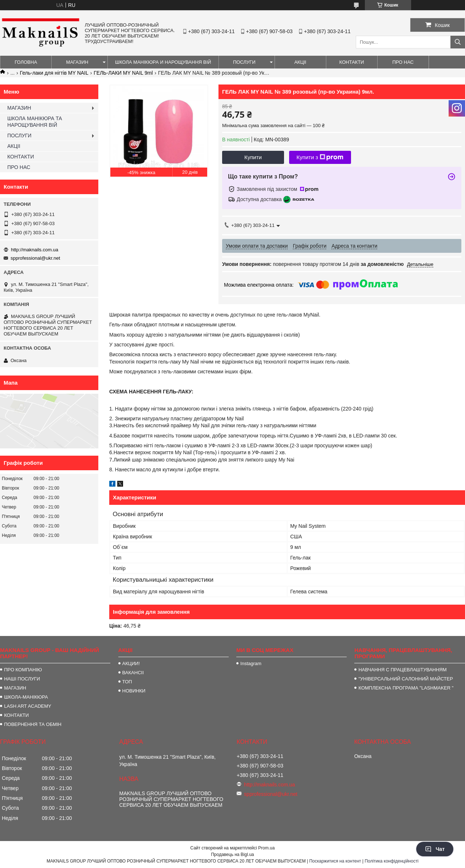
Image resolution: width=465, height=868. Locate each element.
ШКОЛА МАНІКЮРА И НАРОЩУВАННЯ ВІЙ (163, 62)
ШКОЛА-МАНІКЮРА (26, 697)
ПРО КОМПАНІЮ (23, 670)
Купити (253, 157)
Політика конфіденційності (391, 861)
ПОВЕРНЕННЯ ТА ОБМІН (33, 724)
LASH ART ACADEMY (28, 706)
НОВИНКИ (134, 691)
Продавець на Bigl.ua (232, 855)
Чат (435, 849)
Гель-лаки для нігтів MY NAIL (54, 73)
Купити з (320, 157)
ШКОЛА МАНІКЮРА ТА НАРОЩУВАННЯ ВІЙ (35, 122)
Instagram (251, 663)
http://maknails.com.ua (35, 250)
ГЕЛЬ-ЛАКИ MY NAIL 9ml (123, 73)
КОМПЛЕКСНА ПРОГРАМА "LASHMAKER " (406, 688)
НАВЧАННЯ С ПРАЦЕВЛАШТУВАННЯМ (402, 670)
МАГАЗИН (77, 62)
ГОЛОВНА (26, 62)
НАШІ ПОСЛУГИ (22, 679)
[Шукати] (458, 42)
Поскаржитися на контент (335, 861)
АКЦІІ (300, 62)
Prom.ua (266, 848)
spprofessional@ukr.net (35, 258)
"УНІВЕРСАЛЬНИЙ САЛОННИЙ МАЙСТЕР (405, 679)
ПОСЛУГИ (244, 62)
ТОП (127, 682)
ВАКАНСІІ (133, 673)
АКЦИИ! (131, 663)
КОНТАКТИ (352, 62)
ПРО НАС (403, 62)
